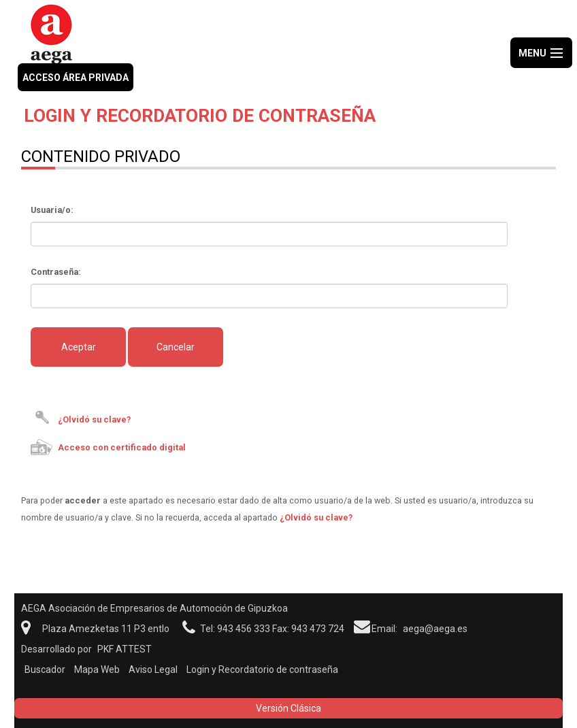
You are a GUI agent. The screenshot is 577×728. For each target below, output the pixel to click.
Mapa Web (97, 669)
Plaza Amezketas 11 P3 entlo (106, 629)
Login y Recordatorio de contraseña (262, 669)
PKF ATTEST (125, 649)
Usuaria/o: (52, 210)
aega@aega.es (435, 629)
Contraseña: (56, 272)
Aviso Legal (153, 669)
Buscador (45, 669)
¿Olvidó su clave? (94, 419)
